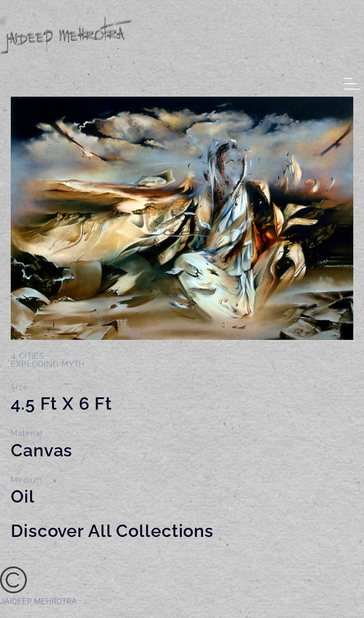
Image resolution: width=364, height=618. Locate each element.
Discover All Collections (112, 531)
